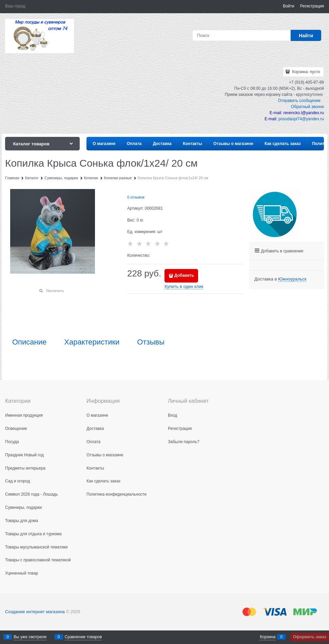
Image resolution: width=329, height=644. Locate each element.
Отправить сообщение (299, 101)
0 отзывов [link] (136, 197)
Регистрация (312, 6)
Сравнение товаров (83, 637)
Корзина (268, 637)
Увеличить (55, 291)
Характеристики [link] (92, 342)
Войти (289, 6)
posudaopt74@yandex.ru (301, 119)
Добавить (184, 275)
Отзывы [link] (151, 342)
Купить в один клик (184, 286)
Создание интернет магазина (35, 612)
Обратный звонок (307, 107)
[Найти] (306, 35)
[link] (292, 279)
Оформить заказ (310, 637)
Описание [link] (29, 342)
